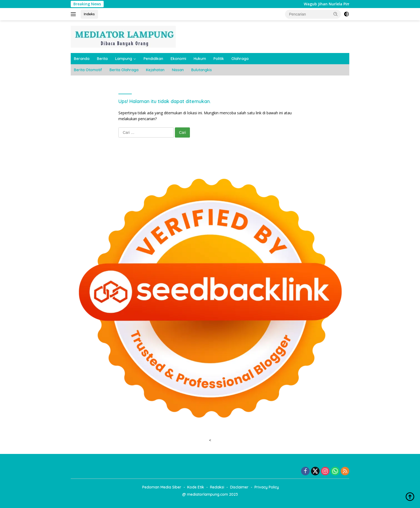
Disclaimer (239, 487)
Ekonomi (178, 59)
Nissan (178, 70)
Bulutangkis (202, 70)
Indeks (89, 14)
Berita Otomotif (88, 70)
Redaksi (217, 487)
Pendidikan (153, 59)
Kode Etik (196, 487)
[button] (336, 14)
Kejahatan (155, 70)
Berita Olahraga (124, 70)
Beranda (82, 59)
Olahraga (240, 59)
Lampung (124, 59)
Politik (219, 59)
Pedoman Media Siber (162, 487)
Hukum (200, 59)
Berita (102, 59)
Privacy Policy (267, 487)
